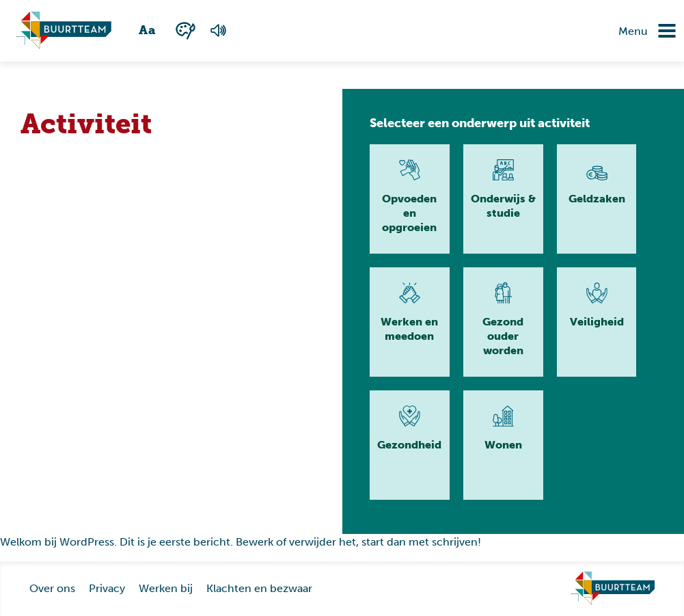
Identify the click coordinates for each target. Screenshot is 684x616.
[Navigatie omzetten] (657, 31)
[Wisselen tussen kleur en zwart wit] (186, 30)
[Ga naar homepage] (613, 589)
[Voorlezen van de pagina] (218, 31)
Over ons (52, 588)
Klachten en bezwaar (259, 588)
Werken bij (166, 588)
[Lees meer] (410, 199)
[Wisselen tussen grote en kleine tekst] (148, 31)
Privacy (107, 588)
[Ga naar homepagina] (64, 31)
